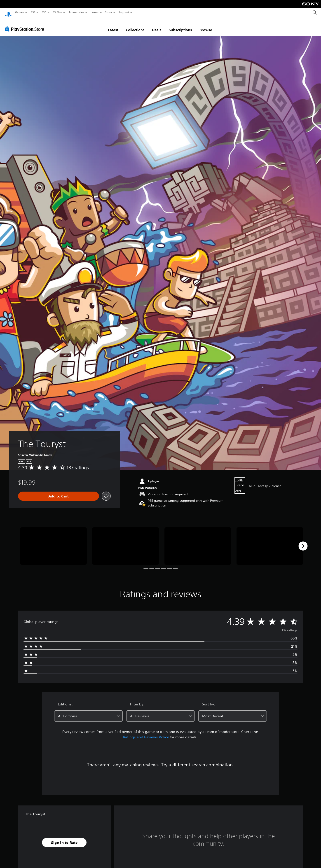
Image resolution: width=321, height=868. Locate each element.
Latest (113, 26)
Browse (206, 26)
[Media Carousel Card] (53, 542)
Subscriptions (180, 26)
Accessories (76, 12)
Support (124, 12)
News (95, 12)
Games (20, 12)
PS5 (33, 12)
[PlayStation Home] (8, 13)
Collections (135, 26)
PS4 (44, 12)
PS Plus (57, 12)
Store (109, 12)
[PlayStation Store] (26, 25)
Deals (157, 26)
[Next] (303, 542)
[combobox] (88, 712)
